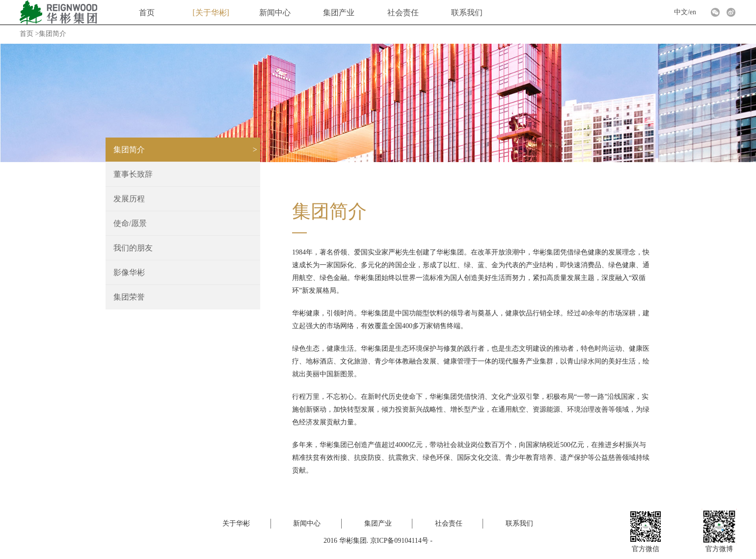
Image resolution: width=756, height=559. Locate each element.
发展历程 (129, 199)
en (693, 12)
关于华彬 (211, 13)
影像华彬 (129, 272)
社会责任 (403, 13)
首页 (147, 13)
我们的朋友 (133, 248)
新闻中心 (275, 13)
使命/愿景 (130, 223)
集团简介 (129, 150)
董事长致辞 (133, 174)
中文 (681, 12)
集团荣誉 (129, 297)
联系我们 (467, 13)
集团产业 (339, 13)
